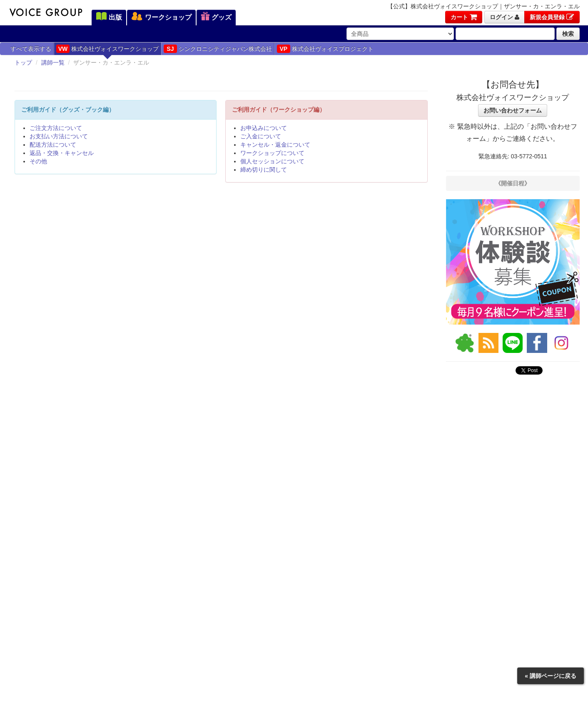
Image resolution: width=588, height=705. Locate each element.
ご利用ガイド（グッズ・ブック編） (68, 110)
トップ (23, 62)
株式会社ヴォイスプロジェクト (325, 49)
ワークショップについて (272, 153)
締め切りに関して (264, 170)
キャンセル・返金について (275, 145)
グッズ (216, 17)
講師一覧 (53, 62)
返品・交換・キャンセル (62, 153)
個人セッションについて (272, 161)
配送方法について (53, 145)
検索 (568, 34)
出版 (109, 17)
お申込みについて (264, 128)
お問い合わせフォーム (513, 110)
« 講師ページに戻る (551, 676)
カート (464, 17)
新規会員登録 (552, 17)
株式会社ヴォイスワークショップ (107, 49)
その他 (38, 161)
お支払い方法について (59, 136)
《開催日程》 (513, 183)
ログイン (505, 17)
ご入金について (261, 136)
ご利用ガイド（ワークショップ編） (279, 110)
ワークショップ (161, 17)
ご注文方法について (56, 128)
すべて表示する (31, 49)
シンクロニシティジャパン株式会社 (218, 49)
